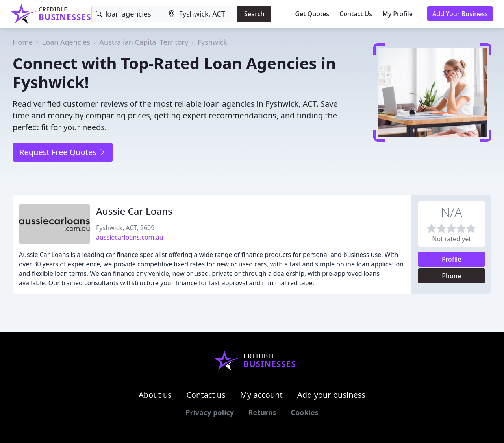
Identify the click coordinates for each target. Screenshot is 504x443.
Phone (451, 276)
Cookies (304, 412)
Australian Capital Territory (144, 42)
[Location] (201, 14)
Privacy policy (210, 412)
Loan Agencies (66, 42)
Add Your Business (460, 14)
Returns (262, 412)
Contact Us (356, 14)
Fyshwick (212, 42)
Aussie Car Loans (134, 211)
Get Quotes (312, 14)
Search (254, 14)
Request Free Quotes (63, 152)
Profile (452, 259)
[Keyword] (128, 14)
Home (23, 42)
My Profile (397, 14)
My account (261, 395)
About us (155, 395)
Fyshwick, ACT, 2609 (125, 228)
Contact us (206, 395)
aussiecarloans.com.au (130, 237)
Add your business (331, 395)
